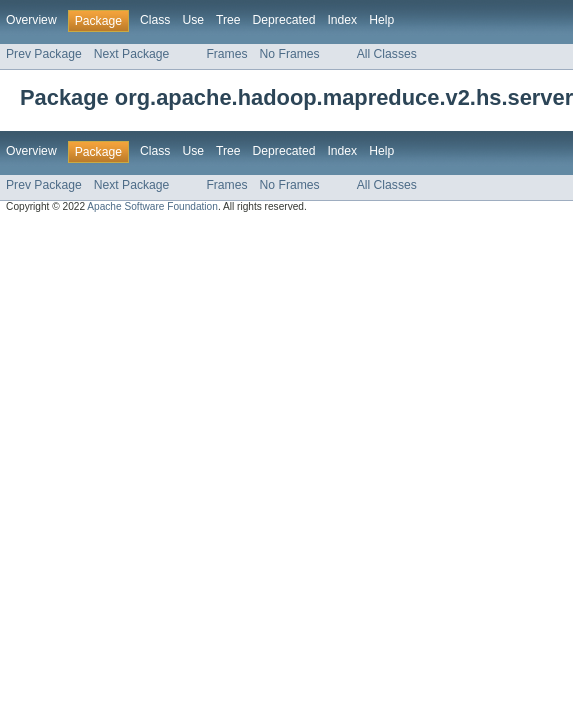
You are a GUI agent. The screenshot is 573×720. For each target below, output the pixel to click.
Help (381, 20)
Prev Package (44, 54)
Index (342, 20)
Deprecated (284, 20)
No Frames (290, 54)
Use (193, 20)
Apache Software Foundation (152, 206)
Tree (228, 20)
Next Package (132, 54)
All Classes (387, 54)
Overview (31, 20)
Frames (226, 54)
